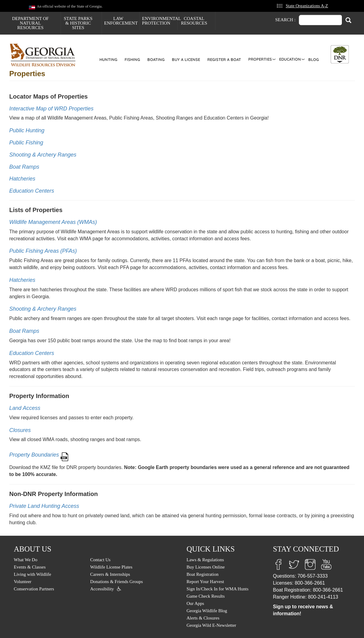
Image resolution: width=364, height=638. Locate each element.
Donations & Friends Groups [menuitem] (117, 582)
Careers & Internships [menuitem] (110, 574)
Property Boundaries (34, 455)
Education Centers (32, 191)
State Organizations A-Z (307, 6)
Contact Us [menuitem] (100, 560)
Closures (20, 430)
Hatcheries (22, 179)
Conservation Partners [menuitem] (34, 589)
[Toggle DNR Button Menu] (340, 54)
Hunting (108, 59)
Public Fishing (26, 143)
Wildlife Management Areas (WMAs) (53, 222)
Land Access (25, 408)
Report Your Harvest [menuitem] (205, 582)
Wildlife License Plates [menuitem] (111, 567)
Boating (156, 59)
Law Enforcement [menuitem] (121, 21)
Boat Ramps (24, 167)
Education (290, 59)
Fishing (132, 59)
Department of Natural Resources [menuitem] (30, 23)
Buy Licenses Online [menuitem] (206, 567)
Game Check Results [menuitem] (206, 596)
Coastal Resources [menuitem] (194, 21)
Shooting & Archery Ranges (43, 155)
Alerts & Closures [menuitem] (203, 618)
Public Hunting (27, 130)
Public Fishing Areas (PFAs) (43, 251)
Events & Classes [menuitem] (30, 567)
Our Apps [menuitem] (195, 603)
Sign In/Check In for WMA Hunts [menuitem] (218, 589)
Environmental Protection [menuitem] (160, 21)
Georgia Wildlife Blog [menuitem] (207, 611)
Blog (314, 59)
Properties (260, 59)
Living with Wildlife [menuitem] (33, 574)
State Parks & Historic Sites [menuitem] (78, 23)
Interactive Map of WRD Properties (52, 109)
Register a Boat (224, 59)
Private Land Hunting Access (44, 506)
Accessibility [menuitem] (102, 589)
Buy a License (186, 59)
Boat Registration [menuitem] (203, 574)
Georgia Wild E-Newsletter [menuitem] (212, 625)
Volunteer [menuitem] (23, 582)
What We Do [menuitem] (26, 560)
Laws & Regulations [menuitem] (205, 560)
